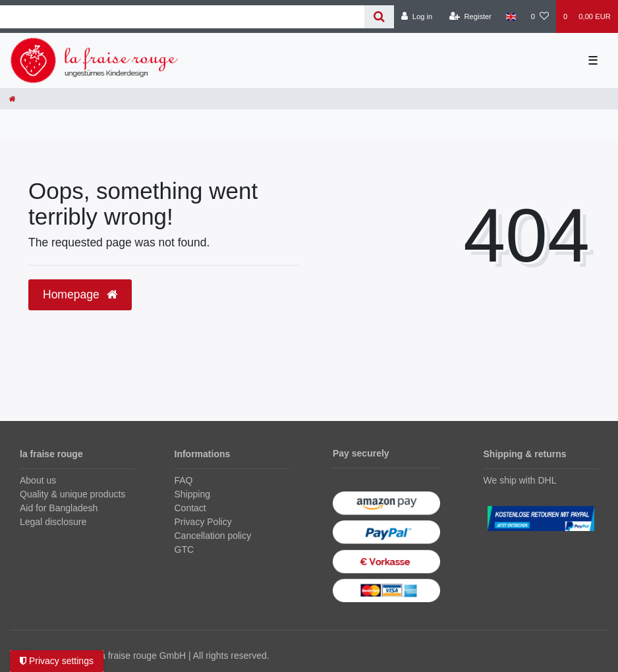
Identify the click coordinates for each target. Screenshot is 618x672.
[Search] (379, 17)
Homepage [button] (80, 294)
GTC (184, 549)
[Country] (511, 16)
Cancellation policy (213, 536)
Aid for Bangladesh (59, 508)
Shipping (193, 494)
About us (38, 480)
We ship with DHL (520, 480)
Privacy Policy (203, 522)
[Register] (471, 16)
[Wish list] (540, 16)
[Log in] (417, 16)
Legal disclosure (53, 522)
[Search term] (182, 17)
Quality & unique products (72, 494)
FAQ (184, 480)
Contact (190, 508)
